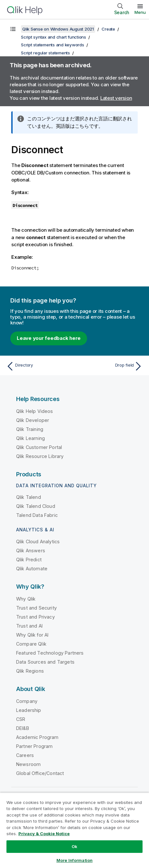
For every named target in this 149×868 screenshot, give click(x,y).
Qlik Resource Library (40, 456)
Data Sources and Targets (45, 662)
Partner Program (34, 746)
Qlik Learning (30, 438)
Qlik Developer (33, 420)
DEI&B (23, 728)
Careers (25, 755)
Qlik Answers (31, 551)
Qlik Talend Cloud (36, 506)
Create (108, 29)
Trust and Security (36, 608)
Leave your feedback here (49, 338)
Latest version (116, 98)
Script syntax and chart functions (54, 37)
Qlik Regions (30, 671)
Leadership (29, 710)
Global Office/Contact (40, 773)
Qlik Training (30, 429)
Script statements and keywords (53, 45)
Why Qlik (26, 599)
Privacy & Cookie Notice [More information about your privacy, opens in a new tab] (44, 834)
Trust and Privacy (35, 617)
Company (27, 701)
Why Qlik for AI (32, 635)
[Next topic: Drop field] (110, 366)
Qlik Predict (29, 560)
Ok (74, 846)
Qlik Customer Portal (39, 447)
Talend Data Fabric (37, 515)
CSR (21, 719)
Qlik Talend (29, 497)
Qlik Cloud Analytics (38, 541)
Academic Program (37, 737)
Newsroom (28, 764)
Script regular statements (45, 53)
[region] (74, 830)
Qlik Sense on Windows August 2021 (58, 29)
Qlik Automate (32, 569)
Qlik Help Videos (35, 411)
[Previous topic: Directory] (39, 366)
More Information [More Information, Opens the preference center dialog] (74, 860)
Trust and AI (29, 626)
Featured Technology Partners (50, 653)
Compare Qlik (31, 644)
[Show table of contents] (13, 29)
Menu (140, 12)
